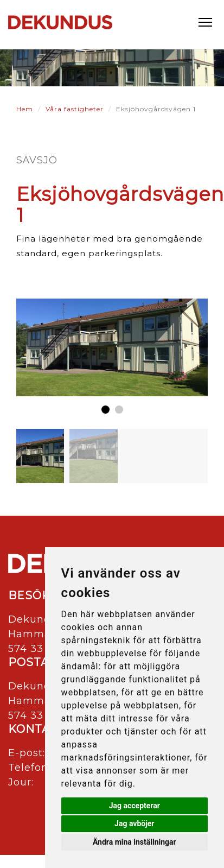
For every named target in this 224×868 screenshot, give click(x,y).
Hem (25, 109)
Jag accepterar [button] (135, 806)
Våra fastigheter (75, 109)
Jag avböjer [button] (134, 823)
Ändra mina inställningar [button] (135, 842)
